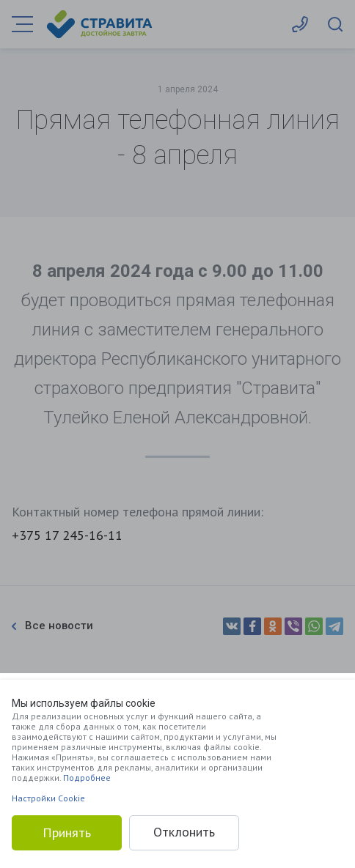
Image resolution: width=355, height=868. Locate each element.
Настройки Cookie (48, 798)
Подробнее (87, 778)
